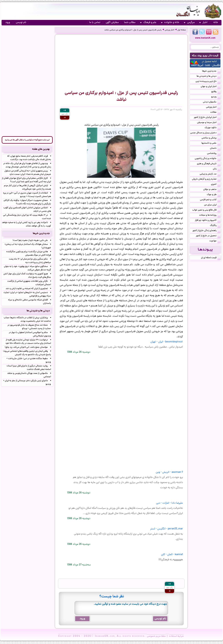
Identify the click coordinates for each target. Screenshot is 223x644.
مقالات (215, 113)
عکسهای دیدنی (212, 102)
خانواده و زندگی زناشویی (208, 159)
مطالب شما (130, 23)
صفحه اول (182, 30)
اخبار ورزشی (169, 30)
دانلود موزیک (213, 128)
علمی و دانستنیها (211, 143)
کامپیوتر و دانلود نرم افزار (208, 221)
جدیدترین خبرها (211, 71)
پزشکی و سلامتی (211, 138)
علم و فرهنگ (148, 23)
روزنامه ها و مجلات (210, 215)
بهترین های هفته (41, 149)
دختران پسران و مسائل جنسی (205, 133)
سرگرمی (189, 23)
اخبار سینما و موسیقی (209, 123)
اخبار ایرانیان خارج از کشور (207, 118)
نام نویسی (21, 23)
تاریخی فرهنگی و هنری (209, 164)
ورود (8, 23)
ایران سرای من (212, 205)
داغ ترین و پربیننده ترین (208, 82)
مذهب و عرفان (212, 190)
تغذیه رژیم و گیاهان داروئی (206, 179)
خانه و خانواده (170, 23)
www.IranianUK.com (205, 38)
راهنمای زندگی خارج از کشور (207, 231)
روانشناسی (214, 154)
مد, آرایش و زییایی (210, 174)
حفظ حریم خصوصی (156, 636)
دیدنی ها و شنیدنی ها (209, 77)
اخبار (203, 23)
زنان (217, 169)
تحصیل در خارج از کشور (208, 236)
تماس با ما (95, 23)
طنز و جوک (214, 195)
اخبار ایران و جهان (211, 87)
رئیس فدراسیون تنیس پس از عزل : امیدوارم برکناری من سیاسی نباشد (133, 30)
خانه (216, 23)
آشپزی (216, 185)
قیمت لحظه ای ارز (211, 258)
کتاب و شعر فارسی (210, 200)
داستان (215, 149)
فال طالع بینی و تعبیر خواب (206, 210)
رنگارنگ (215, 226)
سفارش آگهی (112, 23)
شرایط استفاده (176, 636)
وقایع (216, 92)
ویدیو (216, 97)
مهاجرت (215, 241)
